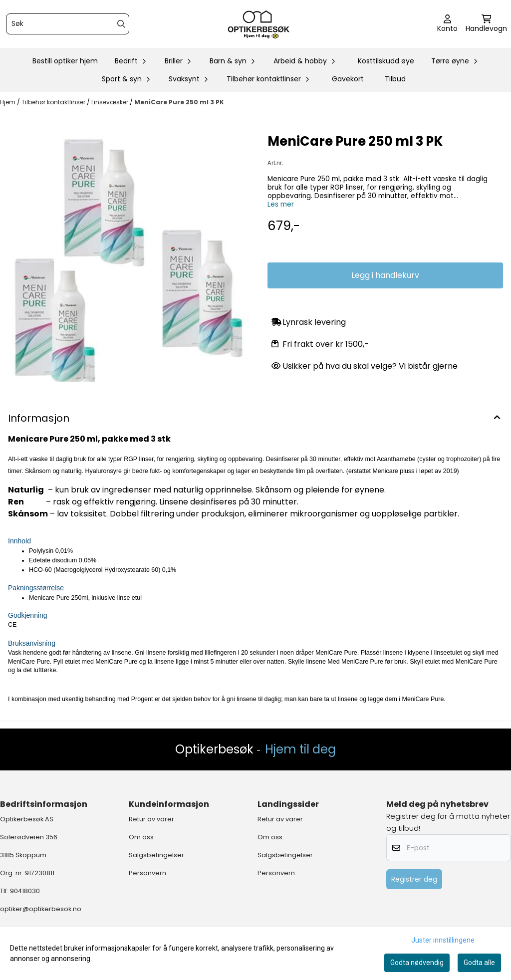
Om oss (141, 837)
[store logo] (258, 24)
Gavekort (348, 79)
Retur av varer (151, 819)
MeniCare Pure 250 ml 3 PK (179, 102)
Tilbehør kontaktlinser (54, 102)
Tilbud (395, 79)
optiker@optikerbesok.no (41, 909)
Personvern (147, 873)
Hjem (8, 102)
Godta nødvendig (417, 963)
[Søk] (68, 24)
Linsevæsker (111, 102)
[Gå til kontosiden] (447, 24)
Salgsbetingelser (156, 855)
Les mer (281, 204)
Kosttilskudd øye (386, 61)
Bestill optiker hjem (65, 61)
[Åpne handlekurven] (486, 24)
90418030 (25, 891)
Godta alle (479, 963)
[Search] (121, 24)
